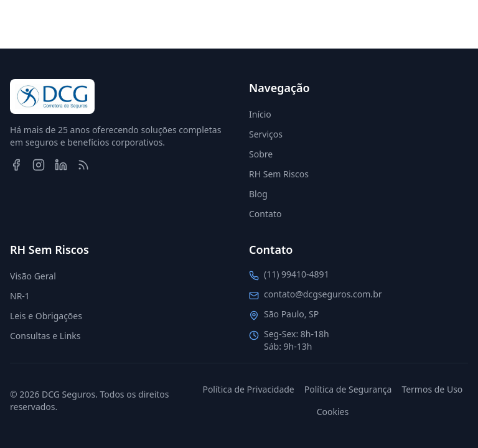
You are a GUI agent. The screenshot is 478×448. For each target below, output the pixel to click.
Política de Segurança (348, 389)
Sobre (261, 154)
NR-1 (20, 296)
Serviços (266, 134)
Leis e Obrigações (46, 316)
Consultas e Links (45, 336)
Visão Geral (33, 276)
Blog (258, 194)
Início (260, 114)
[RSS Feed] (83, 165)
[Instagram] (39, 165)
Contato (265, 214)
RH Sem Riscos (279, 174)
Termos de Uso (432, 389)
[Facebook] (16, 165)
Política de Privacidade (248, 389)
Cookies (333, 412)
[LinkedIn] (61, 165)
